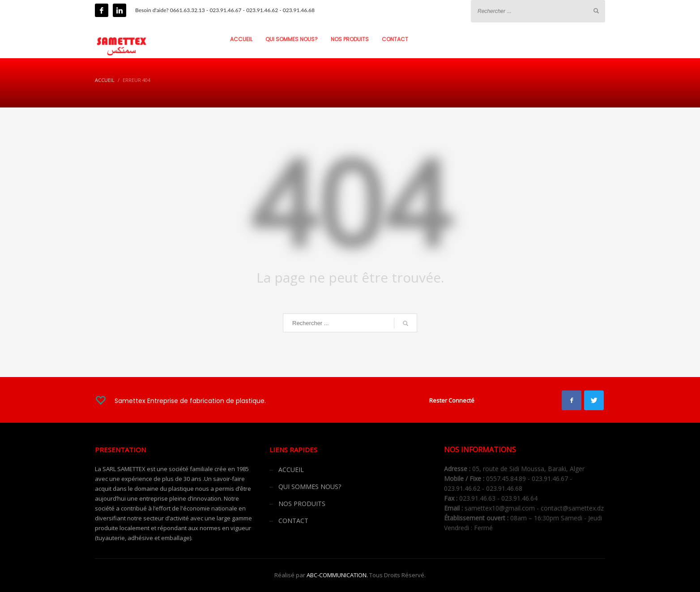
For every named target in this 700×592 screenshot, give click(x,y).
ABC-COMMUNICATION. (337, 575)
